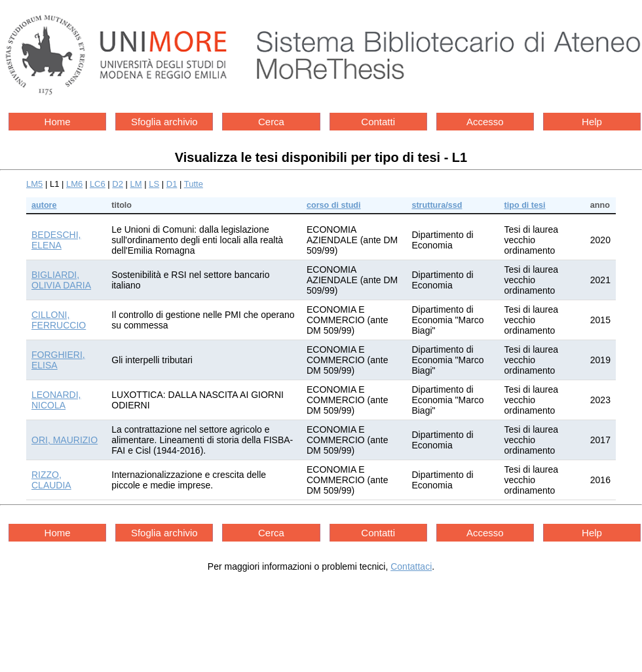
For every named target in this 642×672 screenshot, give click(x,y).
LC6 (98, 184)
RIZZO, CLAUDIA (51, 480)
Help (592, 122)
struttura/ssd (437, 205)
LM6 (74, 184)
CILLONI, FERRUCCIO (59, 320)
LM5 (34, 184)
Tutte (194, 184)
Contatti (378, 122)
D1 (172, 184)
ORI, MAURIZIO (65, 440)
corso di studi (334, 205)
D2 (118, 184)
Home (58, 122)
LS (154, 184)
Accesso (485, 122)
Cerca (271, 122)
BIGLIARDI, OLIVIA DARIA (61, 280)
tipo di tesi (525, 205)
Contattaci (411, 566)
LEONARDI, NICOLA (56, 400)
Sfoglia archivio (164, 122)
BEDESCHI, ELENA (56, 240)
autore (44, 205)
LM (136, 184)
